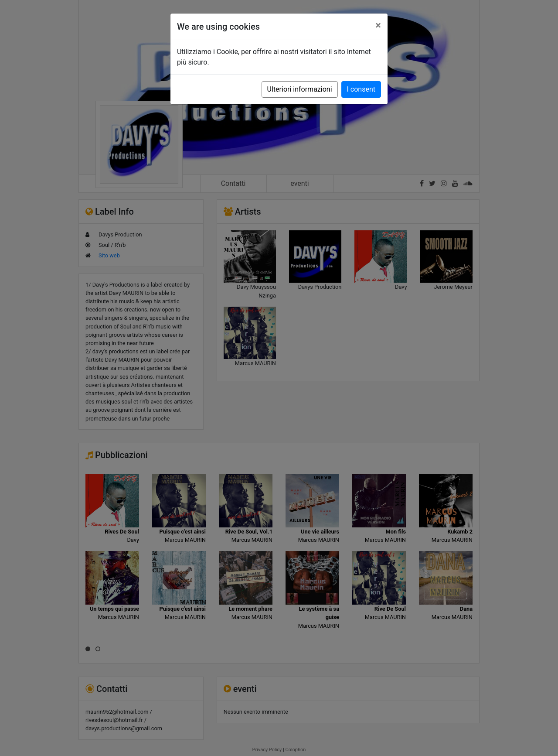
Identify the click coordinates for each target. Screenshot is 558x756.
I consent (361, 89)
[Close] (378, 25)
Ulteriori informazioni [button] (300, 89)
